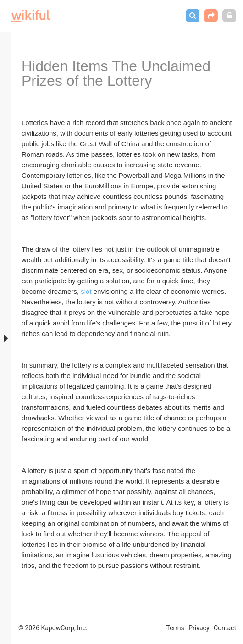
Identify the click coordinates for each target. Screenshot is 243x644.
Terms (175, 628)
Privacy (199, 628)
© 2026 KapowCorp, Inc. (53, 628)
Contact (225, 628)
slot (86, 291)
